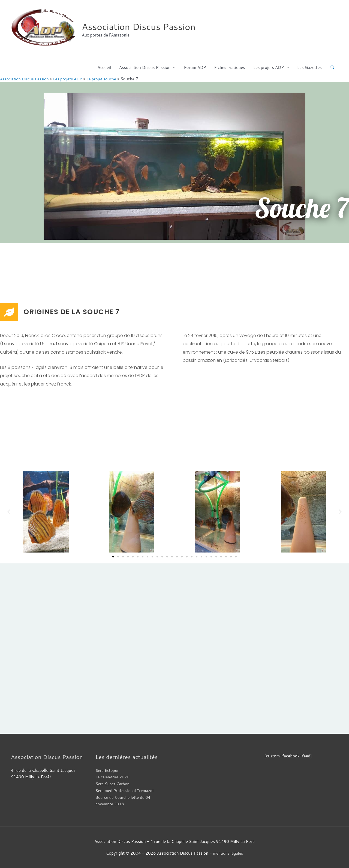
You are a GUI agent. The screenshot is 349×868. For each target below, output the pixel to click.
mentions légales (228, 853)
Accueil (104, 67)
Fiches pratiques (229, 67)
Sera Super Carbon (113, 784)
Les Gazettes (309, 67)
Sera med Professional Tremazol (126, 790)
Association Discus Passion (142, 27)
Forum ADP (195, 67)
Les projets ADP (269, 67)
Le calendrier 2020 (113, 777)
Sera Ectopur (108, 770)
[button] (333, 68)
